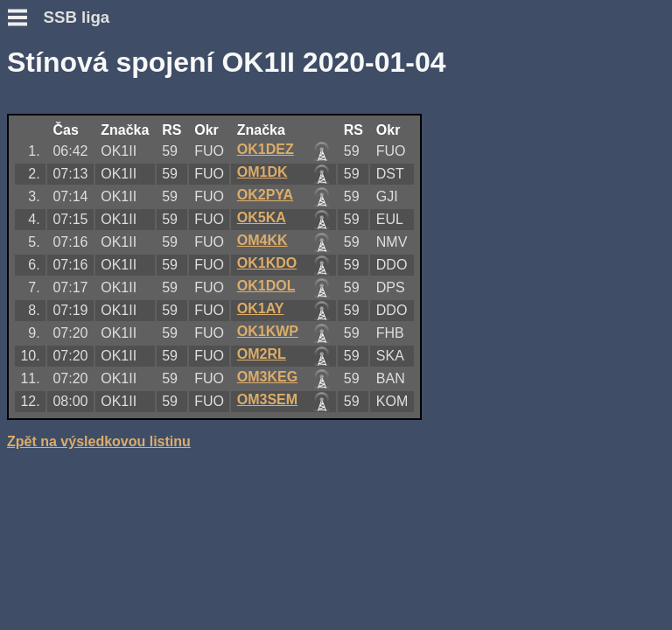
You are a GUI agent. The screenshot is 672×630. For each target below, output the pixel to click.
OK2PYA (265, 195)
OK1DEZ (266, 149)
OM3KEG (267, 377)
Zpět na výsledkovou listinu (99, 441)
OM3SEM (267, 399)
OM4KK (262, 240)
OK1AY (261, 308)
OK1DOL (266, 286)
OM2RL (262, 354)
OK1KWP (268, 331)
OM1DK (262, 172)
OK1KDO (267, 263)
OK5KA (262, 217)
